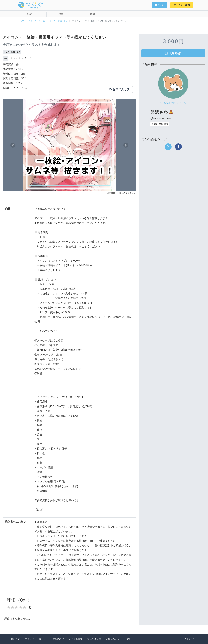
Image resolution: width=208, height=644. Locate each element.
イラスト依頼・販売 (59, 21)
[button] (13, 145)
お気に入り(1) (120, 89)
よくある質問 (76, 639)
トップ (21, 21)
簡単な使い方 (94, 639)
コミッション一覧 (37, 21)
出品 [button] (30, 14)
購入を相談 (173, 53)
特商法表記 (58, 639)
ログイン (155, 5)
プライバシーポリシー (36, 639)
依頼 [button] (93, 14)
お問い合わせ (113, 639)
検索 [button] (61, 14)
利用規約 (15, 639)
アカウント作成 (180, 5)
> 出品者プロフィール (173, 103)
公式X (128, 639)
